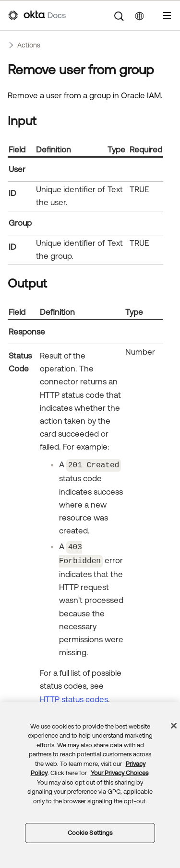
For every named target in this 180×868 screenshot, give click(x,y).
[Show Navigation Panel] (167, 15)
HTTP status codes (74, 697)
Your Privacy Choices (120, 773)
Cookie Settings (90, 833)
